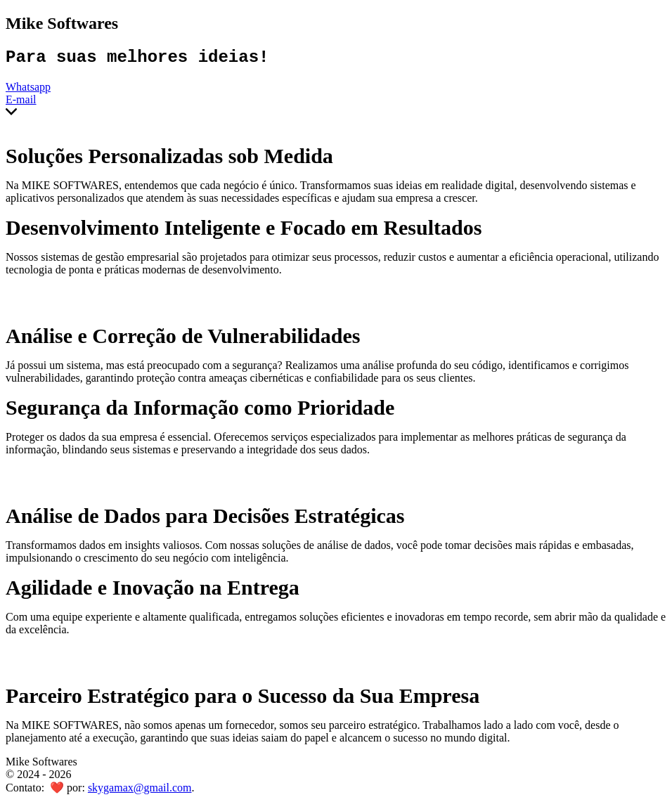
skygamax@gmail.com (140, 791)
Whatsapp (28, 90)
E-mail (21, 103)
